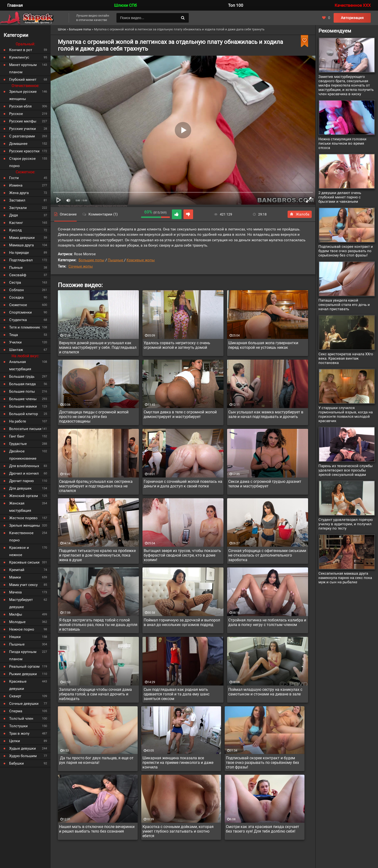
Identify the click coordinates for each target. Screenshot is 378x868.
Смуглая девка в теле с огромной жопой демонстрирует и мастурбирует (180, 414)
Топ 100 (236, 5)
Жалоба (300, 214)
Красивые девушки (18, 685)
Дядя (13, 215)
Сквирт (15, 696)
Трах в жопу (19, 733)
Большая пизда (22, 384)
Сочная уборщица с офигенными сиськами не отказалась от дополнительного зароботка (267, 555)
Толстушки (18, 726)
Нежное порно (22, 629)
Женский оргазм (24, 496)
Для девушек (20, 488)
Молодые (17, 622)
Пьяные (16, 268)
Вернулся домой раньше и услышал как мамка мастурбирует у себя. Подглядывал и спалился (98, 347)
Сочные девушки (24, 704)
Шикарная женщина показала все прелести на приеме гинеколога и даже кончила (178, 763)
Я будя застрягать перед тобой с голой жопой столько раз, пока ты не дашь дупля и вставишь (98, 625)
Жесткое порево (23, 518)
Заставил (17, 200)
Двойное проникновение (23, 455)
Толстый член (21, 719)
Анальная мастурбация (20, 365)
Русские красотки (24, 151)
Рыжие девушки (23, 674)
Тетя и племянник (25, 327)
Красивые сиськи (24, 562)
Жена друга (19, 193)
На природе (19, 253)
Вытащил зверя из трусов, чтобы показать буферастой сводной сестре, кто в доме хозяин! (182, 555)
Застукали (18, 208)
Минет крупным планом (23, 68)
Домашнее (18, 144)
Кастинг (16, 223)
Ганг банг (17, 436)
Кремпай (17, 570)
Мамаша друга (21, 245)
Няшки (15, 637)
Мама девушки (22, 238)
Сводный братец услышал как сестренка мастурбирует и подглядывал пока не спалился (96, 486)
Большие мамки (23, 406)
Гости (14, 178)
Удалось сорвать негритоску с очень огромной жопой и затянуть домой (177, 345)
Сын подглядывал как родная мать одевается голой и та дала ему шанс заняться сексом (177, 694)
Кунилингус (19, 57)
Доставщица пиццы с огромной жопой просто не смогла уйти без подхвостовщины (94, 417)
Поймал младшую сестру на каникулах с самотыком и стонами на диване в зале (265, 692)
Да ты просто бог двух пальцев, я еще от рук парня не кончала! (96, 760)
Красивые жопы (141, 260)
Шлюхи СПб (125, 5)
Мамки (15, 577)
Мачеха (15, 592)
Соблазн (17, 290)
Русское (16, 114)
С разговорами (22, 136)
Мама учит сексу (23, 585)
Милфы (16, 614)
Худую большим (23, 756)
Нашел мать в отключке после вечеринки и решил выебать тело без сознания (97, 829)
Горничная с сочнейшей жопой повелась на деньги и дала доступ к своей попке (183, 484)
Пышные (116, 260)
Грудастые (18, 444)
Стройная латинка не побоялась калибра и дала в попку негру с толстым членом (267, 622)
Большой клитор (24, 414)
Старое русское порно (22, 162)
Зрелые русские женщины (23, 95)
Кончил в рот (21, 50)
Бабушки (17, 763)
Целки (15, 741)
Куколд (15, 230)
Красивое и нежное (19, 551)
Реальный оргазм (24, 666)
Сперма (16, 711)
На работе (18, 421)
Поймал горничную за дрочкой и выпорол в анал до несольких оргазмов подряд (182, 622)
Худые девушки (23, 748)
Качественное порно (21, 537)
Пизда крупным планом (23, 655)
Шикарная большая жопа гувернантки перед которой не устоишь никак (263, 345)
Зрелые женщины (25, 525)
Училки (15, 342)
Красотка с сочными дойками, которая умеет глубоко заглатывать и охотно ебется (178, 831)
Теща (13, 335)
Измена (16, 185)
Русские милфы (23, 121)
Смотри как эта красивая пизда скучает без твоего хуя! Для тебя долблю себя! (263, 829)
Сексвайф (18, 275)
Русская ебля (20, 106)
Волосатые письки (25, 429)
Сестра (15, 283)
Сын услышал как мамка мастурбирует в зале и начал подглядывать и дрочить (266, 414)
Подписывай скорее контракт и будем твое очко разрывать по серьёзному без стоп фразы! (262, 763)
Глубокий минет (23, 80)
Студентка (18, 320)
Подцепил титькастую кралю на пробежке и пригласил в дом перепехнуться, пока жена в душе (97, 555)
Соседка (16, 297)
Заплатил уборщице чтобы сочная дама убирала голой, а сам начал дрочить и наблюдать (95, 694)
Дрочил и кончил (24, 473)
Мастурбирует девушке (21, 603)
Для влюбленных (24, 466)
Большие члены (23, 399)
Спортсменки (20, 312)
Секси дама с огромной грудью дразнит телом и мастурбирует (265, 484)
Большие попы (91, 260)
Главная (15, 5)
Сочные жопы (81, 266)
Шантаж (16, 350)
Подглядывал (21, 260)
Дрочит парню (21, 481)
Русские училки (23, 129)
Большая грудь (22, 377)
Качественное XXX (353, 5)
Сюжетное (18, 305)
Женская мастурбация (20, 507)
